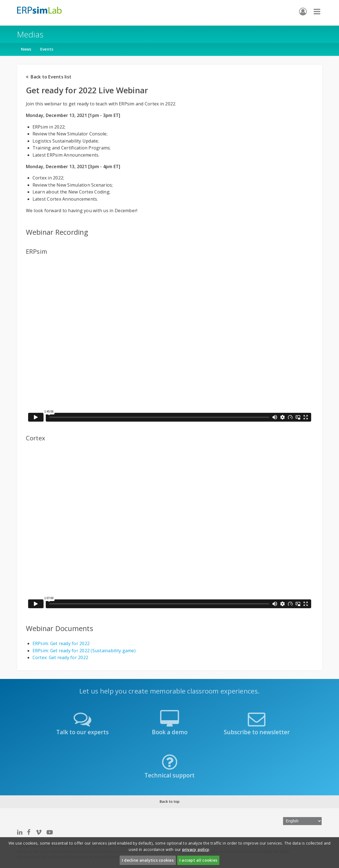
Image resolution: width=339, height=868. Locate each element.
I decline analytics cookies (148, 860)
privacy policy (196, 849)
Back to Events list (49, 77)
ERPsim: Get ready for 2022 (61, 643)
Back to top (170, 801)
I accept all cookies (198, 860)
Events (47, 49)
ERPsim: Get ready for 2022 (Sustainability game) (84, 651)
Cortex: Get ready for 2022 (60, 657)
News (26, 49)
